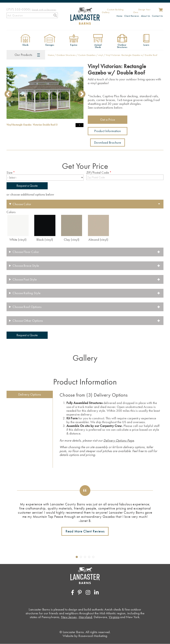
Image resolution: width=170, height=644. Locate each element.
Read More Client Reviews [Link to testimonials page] (85, 531)
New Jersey (69, 617)
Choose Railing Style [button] (27, 293)
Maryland (85, 617)
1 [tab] (40, 119)
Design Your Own (142, 11)
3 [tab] (51, 119)
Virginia (114, 617)
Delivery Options (30, 394)
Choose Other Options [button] (28, 321)
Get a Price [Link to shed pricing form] (108, 120)
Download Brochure (108, 143)
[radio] (18, 228)
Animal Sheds (98, 46)
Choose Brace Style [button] (26, 266)
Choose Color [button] (22, 204)
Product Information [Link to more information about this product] (108, 131)
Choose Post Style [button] (25, 279)
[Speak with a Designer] (44, 9)
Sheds (25, 45)
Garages (50, 45)
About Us (146, 16)
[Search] (32, 15)
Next (82, 94)
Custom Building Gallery (113, 11)
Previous (8, 94)
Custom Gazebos (87, 55)
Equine (74, 45)
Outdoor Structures (122, 46)
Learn (146, 45)
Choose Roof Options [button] (27, 307)
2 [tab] (45, 119)
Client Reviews (132, 16)
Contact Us (157, 16)
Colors (11, 212)
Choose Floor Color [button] (26, 252)
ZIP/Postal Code (98, 173)
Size (9, 173)
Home (119, 16)
